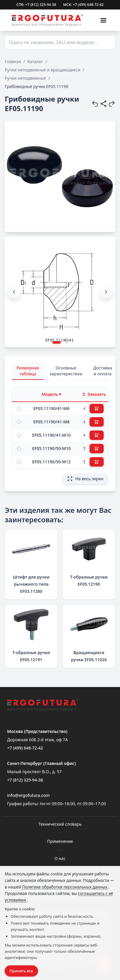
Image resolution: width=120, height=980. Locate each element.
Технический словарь (60, 824)
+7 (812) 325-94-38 (25, 780)
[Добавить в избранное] (19, 409)
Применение (60, 841)
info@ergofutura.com (28, 795)
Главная (13, 61)
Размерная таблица (28, 371)
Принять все (21, 971)
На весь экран (85, 479)
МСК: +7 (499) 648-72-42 (83, 5)
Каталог (35, 61)
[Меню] (103, 20)
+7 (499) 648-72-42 (25, 748)
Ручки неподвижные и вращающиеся (43, 70)
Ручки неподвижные (25, 78)
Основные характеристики (66, 371)
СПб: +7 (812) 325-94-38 (36, 5)
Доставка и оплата (103, 371)
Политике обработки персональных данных (65, 887)
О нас (60, 858)
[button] (106, 292)
